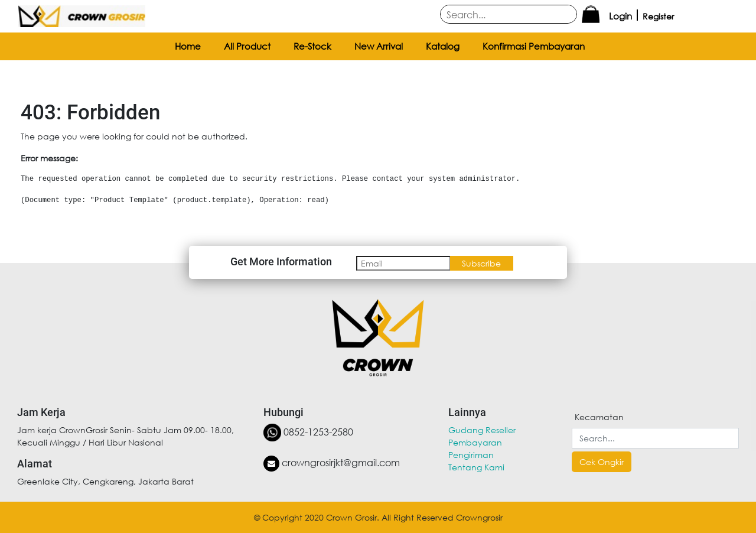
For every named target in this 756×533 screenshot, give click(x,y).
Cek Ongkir (602, 462)
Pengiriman (471, 455)
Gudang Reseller (482, 430)
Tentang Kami (476, 467)
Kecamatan (599, 417)
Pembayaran (475, 442)
